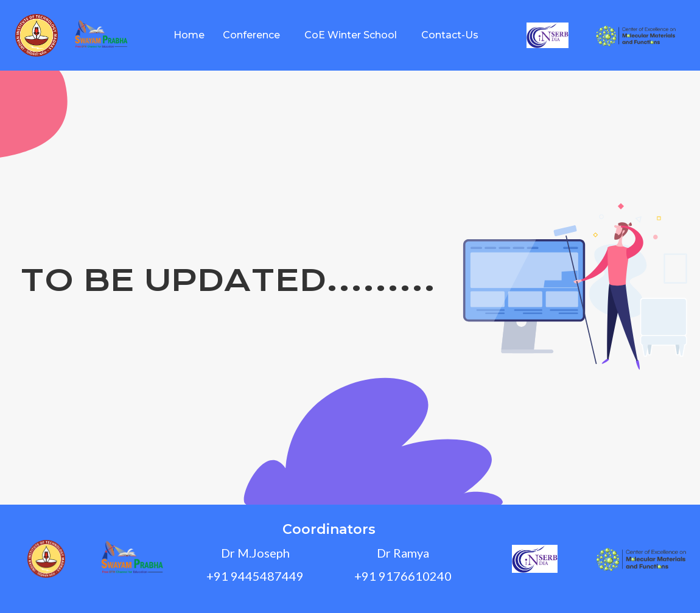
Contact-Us (450, 35)
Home (189, 35)
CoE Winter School (351, 35)
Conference (251, 35)
